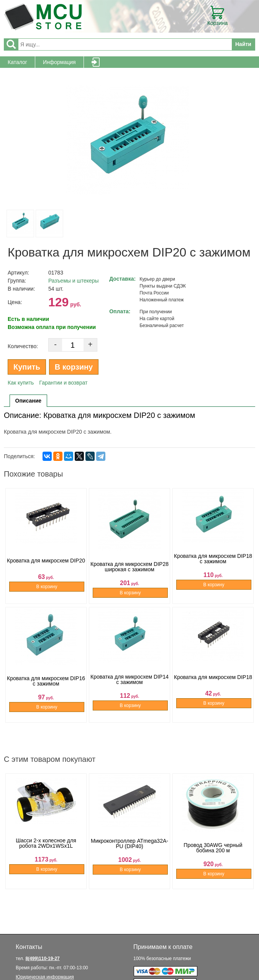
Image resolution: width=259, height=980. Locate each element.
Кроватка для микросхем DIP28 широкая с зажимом (129, 567)
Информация (59, 62)
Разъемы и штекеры (74, 281)
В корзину (74, 367)
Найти (243, 44)
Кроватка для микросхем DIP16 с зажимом (46, 686)
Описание (29, 401)
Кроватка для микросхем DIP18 (213, 686)
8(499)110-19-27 (42, 959)
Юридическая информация (45, 977)
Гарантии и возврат (63, 383)
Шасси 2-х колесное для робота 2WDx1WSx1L (46, 853)
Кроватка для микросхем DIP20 (46, 567)
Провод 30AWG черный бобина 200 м (213, 853)
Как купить (21, 383)
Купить (27, 367)
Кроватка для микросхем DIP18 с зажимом (213, 567)
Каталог (17, 62)
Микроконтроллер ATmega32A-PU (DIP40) (129, 853)
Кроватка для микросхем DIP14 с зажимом (129, 686)
